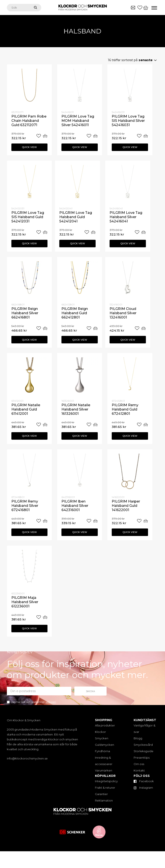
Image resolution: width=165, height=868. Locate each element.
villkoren (51, 702)
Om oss (139, 764)
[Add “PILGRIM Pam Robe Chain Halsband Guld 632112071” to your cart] (45, 136)
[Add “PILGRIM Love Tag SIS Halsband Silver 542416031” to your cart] (146, 136)
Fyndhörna (102, 751)
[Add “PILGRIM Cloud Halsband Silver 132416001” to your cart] (144, 328)
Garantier (101, 794)
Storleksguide (144, 751)
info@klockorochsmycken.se (27, 758)
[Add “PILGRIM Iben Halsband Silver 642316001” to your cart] (95, 521)
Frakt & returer (105, 788)
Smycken (102, 738)
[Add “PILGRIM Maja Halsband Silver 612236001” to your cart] (45, 617)
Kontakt (139, 770)
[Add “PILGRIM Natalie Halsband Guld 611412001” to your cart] (45, 425)
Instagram (143, 788)
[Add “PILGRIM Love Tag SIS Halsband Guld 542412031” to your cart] (45, 232)
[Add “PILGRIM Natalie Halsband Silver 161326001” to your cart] (95, 425)
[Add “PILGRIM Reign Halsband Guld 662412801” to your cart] (95, 328)
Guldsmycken (105, 745)
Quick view (29, 147)
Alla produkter (105, 725)
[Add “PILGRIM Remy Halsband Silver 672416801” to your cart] (45, 521)
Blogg (138, 738)
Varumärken (104, 770)
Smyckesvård (143, 745)
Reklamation (104, 800)
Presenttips (142, 758)
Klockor (100, 732)
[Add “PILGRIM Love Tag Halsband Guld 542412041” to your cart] (93, 232)
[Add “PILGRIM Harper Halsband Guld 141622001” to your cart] (146, 521)
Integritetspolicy (106, 781)
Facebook (144, 781)
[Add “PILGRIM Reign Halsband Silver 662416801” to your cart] (45, 328)
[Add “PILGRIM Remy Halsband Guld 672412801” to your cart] (146, 425)
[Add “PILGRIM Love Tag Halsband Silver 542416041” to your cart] (144, 232)
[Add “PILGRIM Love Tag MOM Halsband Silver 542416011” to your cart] (95, 136)
